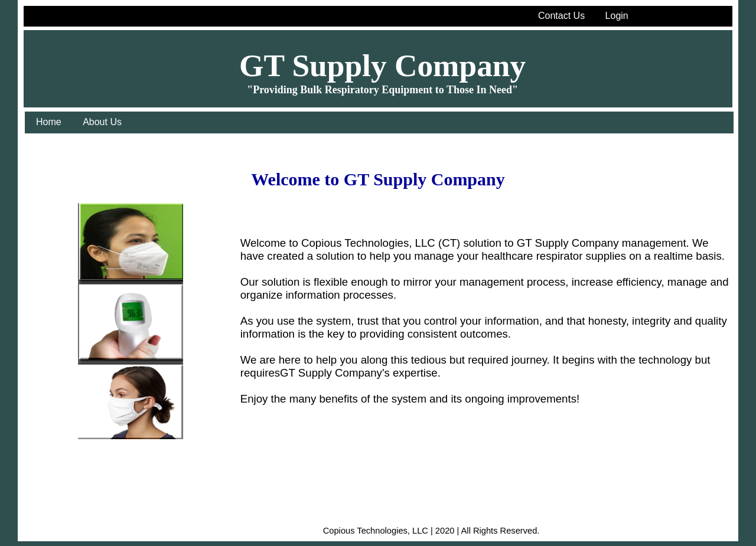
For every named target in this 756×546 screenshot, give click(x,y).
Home (49, 122)
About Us (102, 122)
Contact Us (561, 16)
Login (617, 16)
